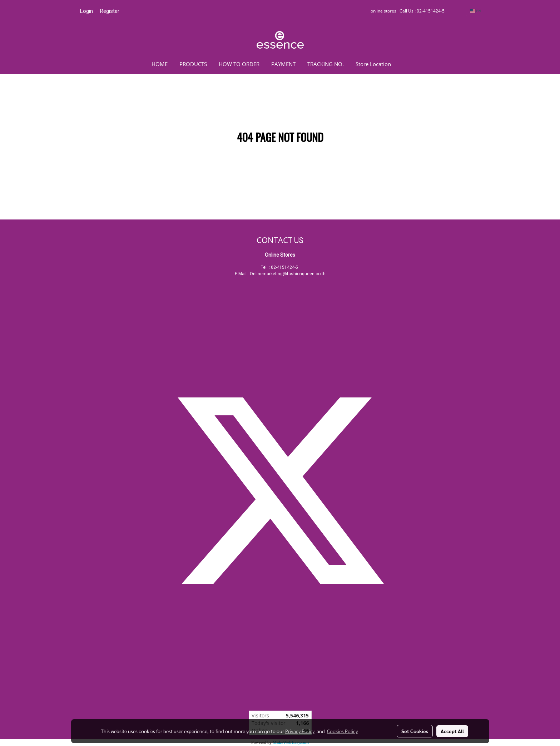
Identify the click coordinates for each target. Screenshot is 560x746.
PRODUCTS (193, 64)
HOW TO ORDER (239, 64)
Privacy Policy (300, 731)
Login (86, 11)
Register (110, 11)
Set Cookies (415, 731)
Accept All (452, 731)
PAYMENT (283, 64)
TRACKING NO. (326, 64)
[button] (407, 64)
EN (475, 11)
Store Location (373, 64)
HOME (160, 64)
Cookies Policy (342, 731)
